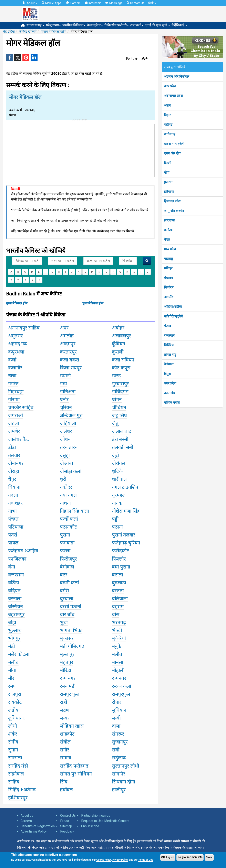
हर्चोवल (66, 790)
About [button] (30, 3)
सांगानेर (119, 774)
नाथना (65, 503)
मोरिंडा (66, 670)
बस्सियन (16, 607)
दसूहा (65, 455)
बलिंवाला (120, 599)
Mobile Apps (51, 3)
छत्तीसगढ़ (170, 134)
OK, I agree (168, 857)
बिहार (167, 115)
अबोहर (118, 328)
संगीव (13, 742)
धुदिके (117, 471)
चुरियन (66, 408)
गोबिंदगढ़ (120, 392)
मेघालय (168, 278)
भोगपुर (14, 638)
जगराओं (16, 415)
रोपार (117, 702)
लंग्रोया (14, 710)
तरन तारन (69, 447)
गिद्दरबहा (16, 392)
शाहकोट (67, 734)
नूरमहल (119, 495)
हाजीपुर (119, 790)
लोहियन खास (72, 726)
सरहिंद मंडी (18, 766)
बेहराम (118, 607)
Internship (93, 3)
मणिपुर (168, 268)
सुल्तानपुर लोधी (126, 766)
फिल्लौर (119, 559)
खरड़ (116, 376)
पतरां (13, 535)
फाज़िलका (17, 559)
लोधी (13, 726)
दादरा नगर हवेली (174, 144)
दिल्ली (168, 163)
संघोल (65, 742)
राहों (64, 702)
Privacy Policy (120, 860)
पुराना (65, 535)
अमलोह (67, 336)
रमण (12, 686)
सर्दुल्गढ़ (119, 758)
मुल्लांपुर (67, 654)
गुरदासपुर (120, 384)
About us (27, 816)
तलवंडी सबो (123, 447)
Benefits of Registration (38, 826)
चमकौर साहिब (21, 408)
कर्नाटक (169, 230)
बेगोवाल (67, 567)
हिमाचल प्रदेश (172, 201)
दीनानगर (16, 463)
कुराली (118, 352)
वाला (116, 726)
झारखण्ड (169, 220)
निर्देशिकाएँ (179, 25)
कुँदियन (119, 344)
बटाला (117, 575)
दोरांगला (119, 463)
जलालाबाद (122, 431)
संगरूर (118, 734)
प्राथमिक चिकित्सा (74, 25)
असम (167, 105)
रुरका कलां (122, 686)
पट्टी (115, 519)
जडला (14, 423)
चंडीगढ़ (168, 125)
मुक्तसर (67, 638)
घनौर (64, 400)
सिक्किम (169, 345)
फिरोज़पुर (68, 559)
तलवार (14, 455)
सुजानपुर (120, 742)
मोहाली (118, 670)
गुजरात (168, 182)
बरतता (118, 591)
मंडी (12, 646)
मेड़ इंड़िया (9, 31)
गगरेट (13, 384)
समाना (66, 758)
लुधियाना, (16, 718)
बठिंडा (14, 583)
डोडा (12, 447)
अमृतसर (16, 336)
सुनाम (13, 750)
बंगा (12, 567)
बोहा (12, 622)
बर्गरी (64, 591)
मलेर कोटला (19, 654)
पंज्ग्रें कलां (69, 519)
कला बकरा (70, 360)
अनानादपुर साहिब (24, 328)
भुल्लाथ (15, 630)
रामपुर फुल (70, 694)
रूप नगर (68, 678)
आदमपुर (68, 344)
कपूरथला (16, 352)
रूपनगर (119, 678)
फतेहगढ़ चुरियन (126, 543)
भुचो (64, 622)
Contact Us (135, 3)
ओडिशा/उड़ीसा (173, 307)
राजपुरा (15, 694)
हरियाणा (169, 192)
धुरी (63, 479)
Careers (73, 3)
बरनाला (15, 599)
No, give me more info (190, 857)
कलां (12, 360)
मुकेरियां (119, 638)
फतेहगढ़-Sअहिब (23, 551)
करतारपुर (68, 352)
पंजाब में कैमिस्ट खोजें (54, 31)
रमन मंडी (68, 686)
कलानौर (15, 368)
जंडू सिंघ (119, 415)
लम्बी (116, 718)
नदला (13, 495)
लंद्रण (65, 710)
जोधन (65, 439)
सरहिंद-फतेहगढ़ (74, 766)
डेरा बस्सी (120, 439)
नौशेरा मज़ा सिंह (126, 511)
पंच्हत (13, 519)
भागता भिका (71, 630)
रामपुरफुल (121, 694)
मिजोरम (169, 287)
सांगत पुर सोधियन (76, 774)
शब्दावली (137, 25)
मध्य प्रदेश (170, 249)
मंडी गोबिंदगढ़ (72, 646)
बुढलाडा (119, 583)
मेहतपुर (67, 662)
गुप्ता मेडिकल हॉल (17, 303)
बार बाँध (67, 615)
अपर (64, 328)
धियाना (14, 487)
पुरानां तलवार (124, 535)
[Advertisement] (80, 150)
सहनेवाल (16, 774)
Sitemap (66, 826)
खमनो (65, 376)
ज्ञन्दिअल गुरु (71, 415)
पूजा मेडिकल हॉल (93, 303)
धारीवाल (119, 479)
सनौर (65, 750)
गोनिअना (68, 392)
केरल (167, 240)
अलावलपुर (121, 336)
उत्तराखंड (169, 393)
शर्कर (13, 734)
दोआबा (66, 463)
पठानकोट (68, 527)
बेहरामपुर (16, 615)
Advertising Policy (34, 831)
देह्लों (115, 455)
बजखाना (16, 575)
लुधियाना (120, 710)
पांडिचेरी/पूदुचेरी (173, 316)
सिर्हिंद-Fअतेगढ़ (22, 790)
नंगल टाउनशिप (125, 487)
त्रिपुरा (167, 374)
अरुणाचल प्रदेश (173, 96)
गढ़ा (63, 384)
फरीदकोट (121, 551)
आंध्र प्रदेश (170, 86)
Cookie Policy (104, 860)
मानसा (118, 662)
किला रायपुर (71, 368)
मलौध (13, 662)
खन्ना (12, 376)
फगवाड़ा (67, 543)
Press (65, 821)
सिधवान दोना (124, 782)
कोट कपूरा (121, 368)
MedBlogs (114, 3)
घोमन (117, 400)
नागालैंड (169, 297)
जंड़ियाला (68, 423)
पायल (13, 543)
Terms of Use (146, 860)
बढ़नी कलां (69, 583)
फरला (65, 551)
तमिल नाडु (170, 355)
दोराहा (14, 471)
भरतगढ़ (119, 622)
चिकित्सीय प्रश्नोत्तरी (117, 25)
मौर (11, 678)
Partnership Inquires (96, 816)
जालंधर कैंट (18, 439)
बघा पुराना (121, 567)
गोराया (14, 400)
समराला (15, 758)
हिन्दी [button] (152, 3)
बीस (116, 615)
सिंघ (64, 782)
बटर (64, 575)
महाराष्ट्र (168, 259)
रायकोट (15, 702)
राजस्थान (169, 335)
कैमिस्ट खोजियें (28, 31)
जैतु (115, 423)
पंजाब (167, 326)
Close (209, 857)
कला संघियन (123, 360)
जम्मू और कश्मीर (174, 211)
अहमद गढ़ (18, 344)
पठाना (117, 527)
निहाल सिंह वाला (74, 511)
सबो (116, 750)
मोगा (12, 670)
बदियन (14, 591)
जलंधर (66, 431)
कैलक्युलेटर (95, 25)
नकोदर (66, 487)
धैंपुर (12, 479)
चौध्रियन (119, 408)
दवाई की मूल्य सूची (157, 25)
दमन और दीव (172, 153)
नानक (117, 503)
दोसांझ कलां (71, 471)
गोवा (167, 172)
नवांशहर (15, 503)
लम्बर (65, 718)
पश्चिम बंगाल (172, 403)
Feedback (67, 831)
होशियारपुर (18, 798)
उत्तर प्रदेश (170, 383)
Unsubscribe (90, 826)
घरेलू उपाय (53, 25)
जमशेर (14, 431)
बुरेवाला (67, 599)
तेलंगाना (169, 364)
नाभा (12, 511)
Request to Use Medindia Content (105, 821)
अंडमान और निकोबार (177, 77)
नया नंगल (68, 495)
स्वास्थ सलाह (35, 25)
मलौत (117, 654)
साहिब (14, 782)
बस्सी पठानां (71, 607)
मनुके (117, 646)
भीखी (117, 630)
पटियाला (16, 527)
